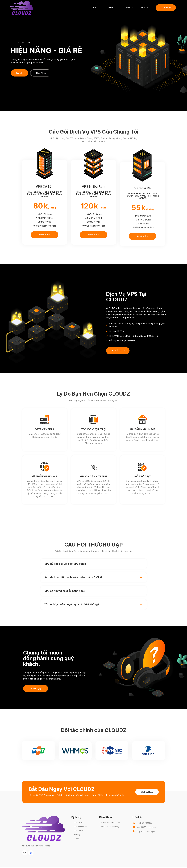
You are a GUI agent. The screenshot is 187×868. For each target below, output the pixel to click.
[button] (94, 564)
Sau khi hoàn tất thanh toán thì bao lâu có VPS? (73, 577)
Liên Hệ (145, 8)
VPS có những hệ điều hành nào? (65, 591)
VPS (95, 8)
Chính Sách (112, 8)
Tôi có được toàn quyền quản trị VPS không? (72, 604)
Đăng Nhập (166, 8)
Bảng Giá (130, 8)
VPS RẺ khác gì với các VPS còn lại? (66, 564)
